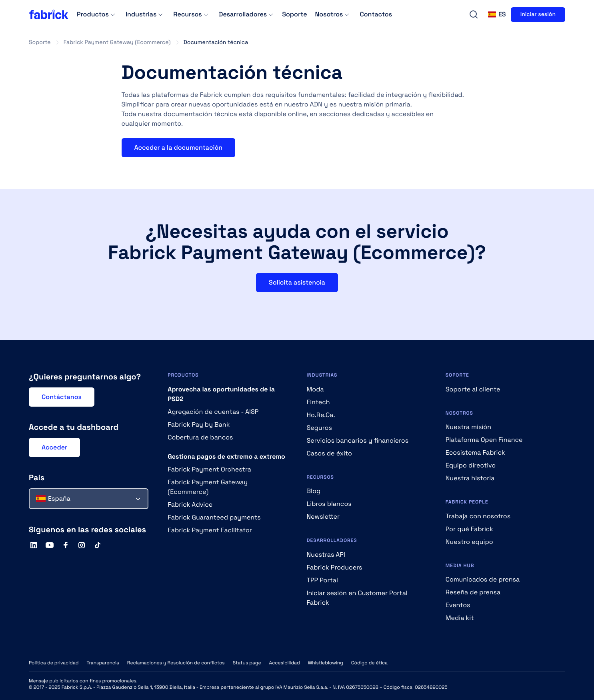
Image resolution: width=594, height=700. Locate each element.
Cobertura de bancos (200, 437)
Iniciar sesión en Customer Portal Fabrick (357, 598)
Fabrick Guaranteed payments (214, 517)
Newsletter (323, 516)
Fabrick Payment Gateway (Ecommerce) (117, 42)
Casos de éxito (329, 453)
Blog (314, 491)
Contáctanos (62, 397)
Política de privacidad (54, 663)
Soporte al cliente (473, 389)
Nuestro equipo (469, 542)
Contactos (376, 14)
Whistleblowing (326, 663)
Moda (315, 389)
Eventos (458, 605)
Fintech (318, 402)
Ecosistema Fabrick (475, 452)
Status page (247, 663)
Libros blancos (329, 504)
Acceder (54, 447)
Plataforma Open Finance (484, 440)
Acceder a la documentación (179, 147)
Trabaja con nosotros (478, 516)
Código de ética (369, 663)
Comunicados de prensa (483, 579)
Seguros (319, 428)
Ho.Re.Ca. (321, 415)
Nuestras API (326, 555)
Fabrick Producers (335, 567)
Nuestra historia (470, 478)
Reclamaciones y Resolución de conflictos (176, 663)
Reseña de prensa (473, 592)
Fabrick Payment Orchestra (209, 469)
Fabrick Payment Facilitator (210, 530)
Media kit (460, 618)
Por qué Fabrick (469, 529)
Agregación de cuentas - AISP (213, 412)
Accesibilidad (285, 663)
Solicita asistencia (297, 282)
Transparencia (103, 663)
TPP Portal (322, 580)
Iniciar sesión (538, 14)
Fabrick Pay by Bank (199, 424)
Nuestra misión (468, 427)
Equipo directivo (471, 465)
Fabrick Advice (190, 504)
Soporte (294, 14)
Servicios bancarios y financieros (358, 440)
